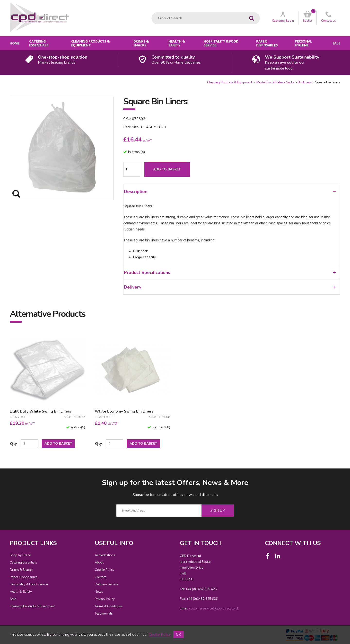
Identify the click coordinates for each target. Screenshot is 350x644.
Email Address (0, 474)
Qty (13, 444)
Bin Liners (305, 82)
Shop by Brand (20, 555)
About (99, 563)
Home (15, 43)
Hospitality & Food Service (221, 43)
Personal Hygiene (303, 43)
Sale (336, 43)
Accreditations (105, 555)
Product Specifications (230, 273)
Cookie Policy (105, 570)
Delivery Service (106, 584)
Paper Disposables (267, 43)
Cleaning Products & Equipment (90, 43)
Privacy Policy (105, 599)
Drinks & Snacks (141, 43)
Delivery (230, 287)
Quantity (0, 80)
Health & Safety (177, 43)
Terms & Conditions (109, 606)
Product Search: (152, 12)
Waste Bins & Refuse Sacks (275, 82)
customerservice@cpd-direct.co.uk (214, 609)
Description (230, 192)
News (99, 592)
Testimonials (104, 614)
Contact (100, 577)
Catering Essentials (39, 43)
